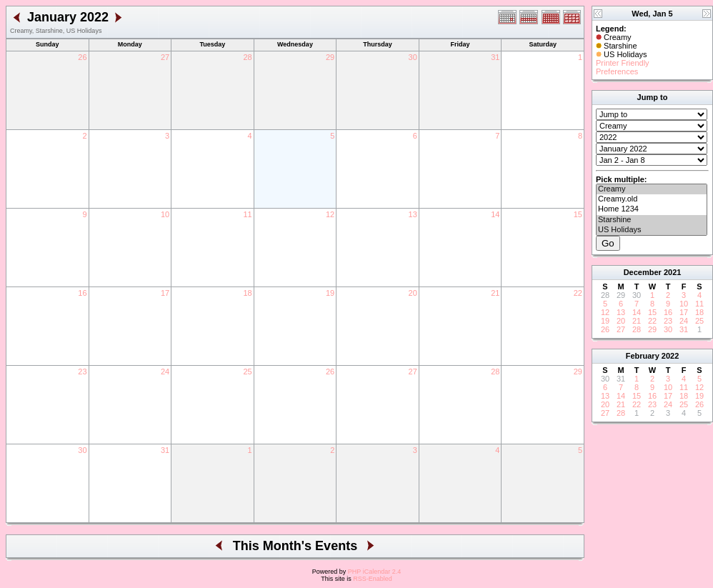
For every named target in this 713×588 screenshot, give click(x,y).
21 (495, 293)
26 (82, 57)
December (643, 272)
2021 (672, 272)
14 (495, 214)
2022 (670, 356)
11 (247, 214)
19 (330, 293)
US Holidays (652, 230)
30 (413, 57)
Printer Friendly (623, 63)
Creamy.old (652, 199)
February (643, 356)
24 (165, 372)
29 (330, 57)
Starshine (652, 220)
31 (495, 57)
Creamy (652, 189)
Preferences (617, 71)
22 (578, 293)
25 (247, 372)
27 (165, 57)
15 (578, 214)
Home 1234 (652, 209)
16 (82, 293)
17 (165, 293)
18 (247, 293)
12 (330, 214)
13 (413, 214)
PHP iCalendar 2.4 (374, 572)
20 (413, 293)
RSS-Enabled (373, 579)
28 (247, 57)
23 (82, 372)
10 (165, 214)
